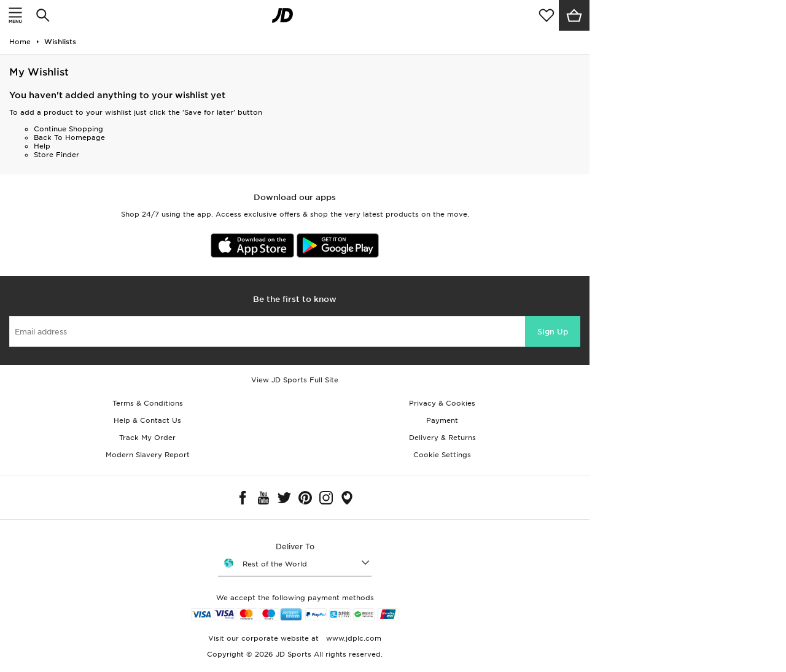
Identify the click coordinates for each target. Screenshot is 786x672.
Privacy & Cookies (442, 403)
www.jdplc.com (352, 638)
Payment (442, 420)
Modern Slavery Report (148, 455)
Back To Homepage (69, 137)
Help (42, 146)
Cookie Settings (442, 455)
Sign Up (553, 332)
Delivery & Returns (442, 438)
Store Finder (56, 155)
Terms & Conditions (148, 403)
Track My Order (147, 438)
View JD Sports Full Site (295, 380)
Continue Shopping (68, 129)
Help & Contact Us (147, 420)
